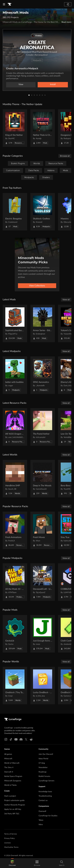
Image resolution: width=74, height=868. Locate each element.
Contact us (43, 800)
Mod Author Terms (11, 847)
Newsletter (43, 768)
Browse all (65, 156)
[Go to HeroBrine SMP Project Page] (15, 479)
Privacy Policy (10, 838)
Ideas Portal (43, 759)
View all (66, 300)
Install (53, 84)
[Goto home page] (10, 4)
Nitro (41, 825)
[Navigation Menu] (4, 4)
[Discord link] (21, 739)
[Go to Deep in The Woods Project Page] (43, 479)
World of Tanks (10, 785)
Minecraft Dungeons (13, 781)
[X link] (26, 739)
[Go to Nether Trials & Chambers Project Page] (43, 128)
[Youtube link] (16, 739)
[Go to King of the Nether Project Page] (15, 128)
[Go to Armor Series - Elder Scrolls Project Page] (43, 323)
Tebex (41, 820)
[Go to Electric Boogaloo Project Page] (15, 212)
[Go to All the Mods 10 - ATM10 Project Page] (15, 582)
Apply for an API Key (13, 809)
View (21, 84)
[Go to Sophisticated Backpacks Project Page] (15, 323)
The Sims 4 (9, 768)
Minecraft (8, 759)
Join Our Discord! (46, 754)
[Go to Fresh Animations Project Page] (15, 530)
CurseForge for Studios (48, 816)
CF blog (42, 763)
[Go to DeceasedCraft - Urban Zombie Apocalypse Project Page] (43, 582)
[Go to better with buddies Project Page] (15, 375)
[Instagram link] (6, 739)
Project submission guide (14, 800)
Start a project (10, 796)
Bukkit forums (44, 776)
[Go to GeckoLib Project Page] (15, 634)
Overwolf (42, 811)
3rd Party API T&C (12, 814)
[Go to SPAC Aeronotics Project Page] (43, 375)
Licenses (8, 843)
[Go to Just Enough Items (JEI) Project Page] (43, 634)
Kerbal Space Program (13, 776)
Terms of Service (11, 834)
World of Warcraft (12, 763)
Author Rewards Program (15, 805)
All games (8, 754)
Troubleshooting (45, 796)
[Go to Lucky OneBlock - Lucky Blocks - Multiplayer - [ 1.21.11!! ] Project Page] (43, 686)
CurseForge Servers (46, 781)
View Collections (37, 286)
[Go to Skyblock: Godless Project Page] (43, 212)
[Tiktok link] (11, 739)
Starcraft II (9, 772)
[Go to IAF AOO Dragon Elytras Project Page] (15, 427)
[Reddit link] (31, 739)
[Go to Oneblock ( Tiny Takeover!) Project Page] (15, 686)
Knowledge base (45, 792)
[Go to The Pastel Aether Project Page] (43, 427)
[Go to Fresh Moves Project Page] (43, 530)
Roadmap (43, 772)
